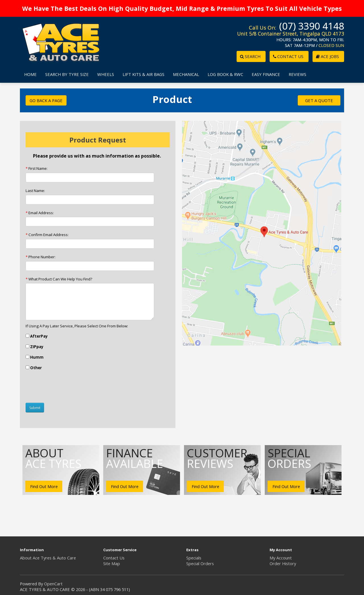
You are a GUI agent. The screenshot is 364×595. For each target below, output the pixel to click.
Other (34, 368)
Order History (283, 563)
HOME (30, 74)
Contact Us (114, 558)
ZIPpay (35, 347)
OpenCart (53, 584)
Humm (35, 357)
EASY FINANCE (266, 74)
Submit (35, 408)
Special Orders (200, 563)
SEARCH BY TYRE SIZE (67, 74)
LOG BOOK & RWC (225, 74)
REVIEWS (297, 74)
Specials (194, 558)
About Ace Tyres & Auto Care (48, 558)
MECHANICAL (186, 74)
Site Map (112, 563)
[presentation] (69, 387)
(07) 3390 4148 (312, 26)
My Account (281, 558)
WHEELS (106, 74)
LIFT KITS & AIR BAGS (143, 74)
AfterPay (37, 336)
